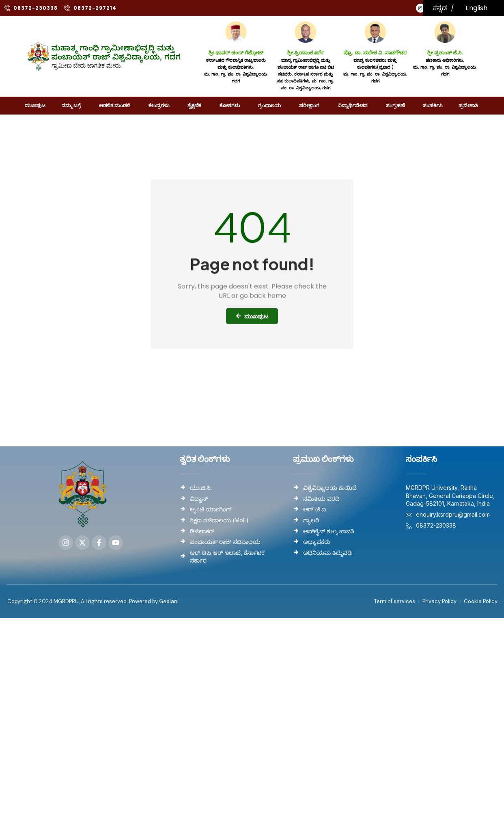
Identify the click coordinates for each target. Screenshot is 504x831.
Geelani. (169, 601)
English (476, 8)
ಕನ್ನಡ (440, 8)
